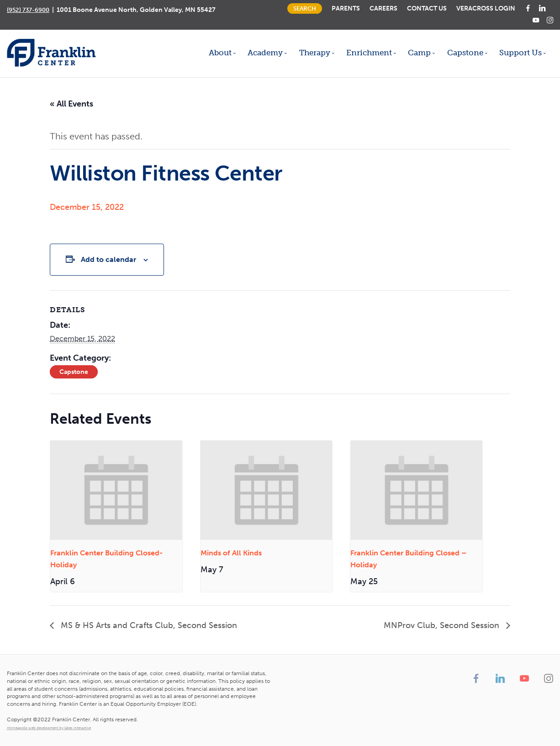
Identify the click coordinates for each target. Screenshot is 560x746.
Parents (346, 8)
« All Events (71, 104)
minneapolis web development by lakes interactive (49, 728)
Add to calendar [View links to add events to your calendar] (108, 259)
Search (305, 8)
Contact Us (427, 8)
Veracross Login (486, 8)
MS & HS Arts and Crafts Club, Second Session (148, 625)
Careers (383, 8)
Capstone (74, 372)
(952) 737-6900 (28, 10)
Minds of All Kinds (231, 553)
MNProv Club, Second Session (443, 625)
